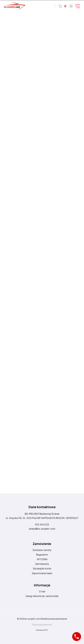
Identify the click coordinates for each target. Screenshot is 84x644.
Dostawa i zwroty (42, 550)
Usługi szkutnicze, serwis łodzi (42, 596)
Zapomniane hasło (42, 573)
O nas (42, 591)
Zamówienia (42, 564)
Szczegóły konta (42, 568)
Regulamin (42, 555)
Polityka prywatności (42, 624)
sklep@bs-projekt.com (42, 529)
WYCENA (42, 559)
